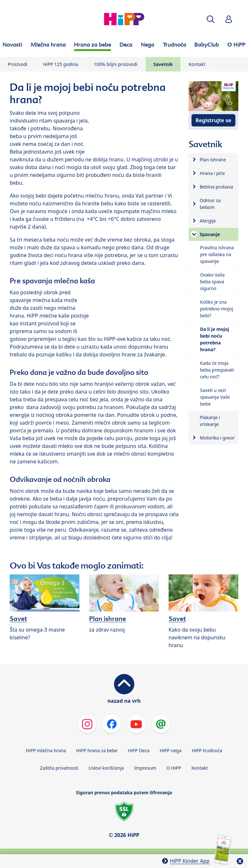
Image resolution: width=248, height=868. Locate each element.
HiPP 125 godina (60, 64)
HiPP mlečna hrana (46, 750)
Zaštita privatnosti (59, 768)
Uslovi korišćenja (106, 768)
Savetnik (163, 64)
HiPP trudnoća (207, 750)
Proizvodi (17, 64)
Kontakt (197, 64)
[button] (211, 19)
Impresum (145, 768)
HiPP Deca (139, 750)
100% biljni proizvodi (116, 64)
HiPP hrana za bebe (97, 750)
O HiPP (174, 768)
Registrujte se (213, 120)
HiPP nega (170, 750)
